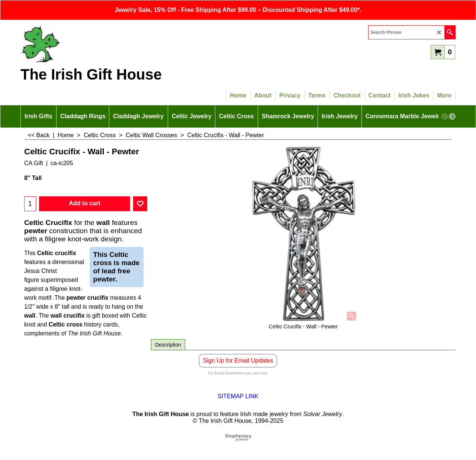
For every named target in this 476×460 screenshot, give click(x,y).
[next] (452, 116)
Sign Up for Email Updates (238, 361)
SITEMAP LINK (238, 396)
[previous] (445, 116)
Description (168, 345)
